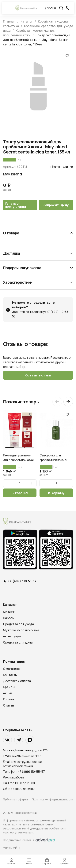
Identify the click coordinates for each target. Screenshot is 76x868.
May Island (12, 174)
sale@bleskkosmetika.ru (27, 756)
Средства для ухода (18, 624)
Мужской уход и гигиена (21, 630)
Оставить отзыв (38, 375)
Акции (8, 693)
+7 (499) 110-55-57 (22, 581)
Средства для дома (18, 642)
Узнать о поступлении (15, 205)
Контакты (10, 675)
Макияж (9, 612)
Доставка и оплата (17, 681)
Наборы (9, 618)
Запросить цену (56, 205)
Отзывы (9, 699)
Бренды (9, 687)
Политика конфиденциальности (52, 799)
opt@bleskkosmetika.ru (18, 766)
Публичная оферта (15, 799)
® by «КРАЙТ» (12, 848)
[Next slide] (68, 402)
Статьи (8, 705)
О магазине (11, 669)
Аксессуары (12, 636)
